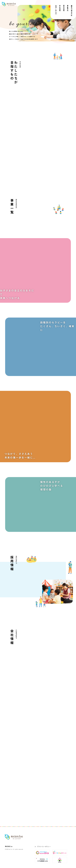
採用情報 (64, 8)
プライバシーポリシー (44, 847)
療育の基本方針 (72, 11)
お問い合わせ (56, 10)
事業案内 (68, 8)
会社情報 (60, 8)
